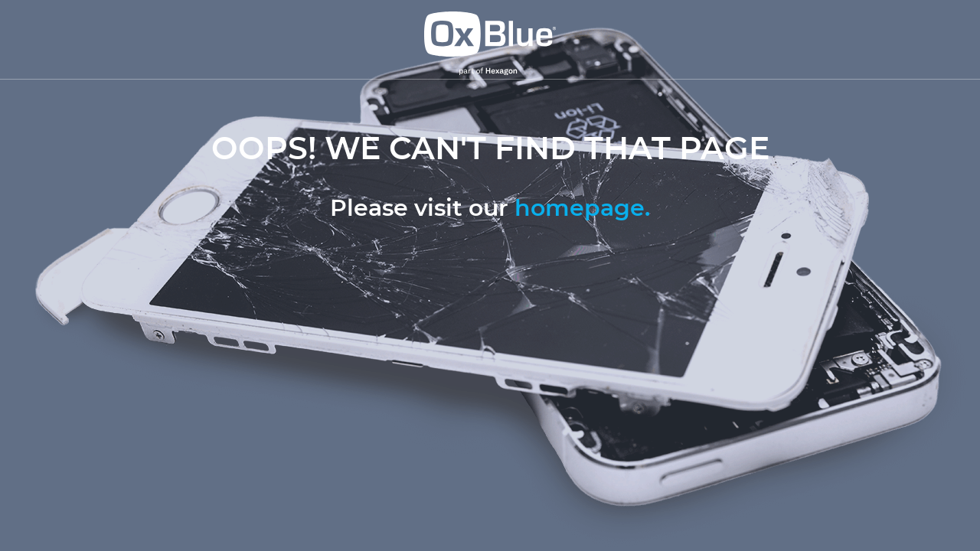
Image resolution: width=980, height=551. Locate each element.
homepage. (582, 209)
